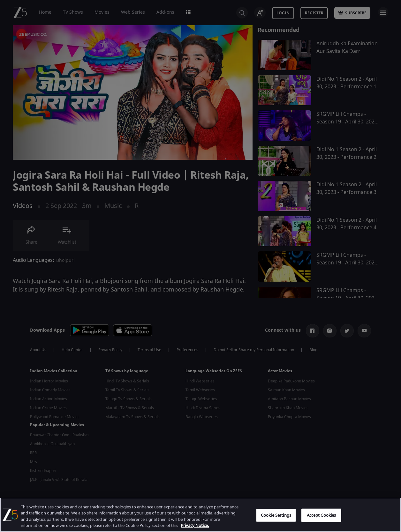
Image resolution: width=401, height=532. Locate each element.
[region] (200, 515)
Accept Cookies (322, 515)
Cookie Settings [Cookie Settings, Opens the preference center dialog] (276, 515)
